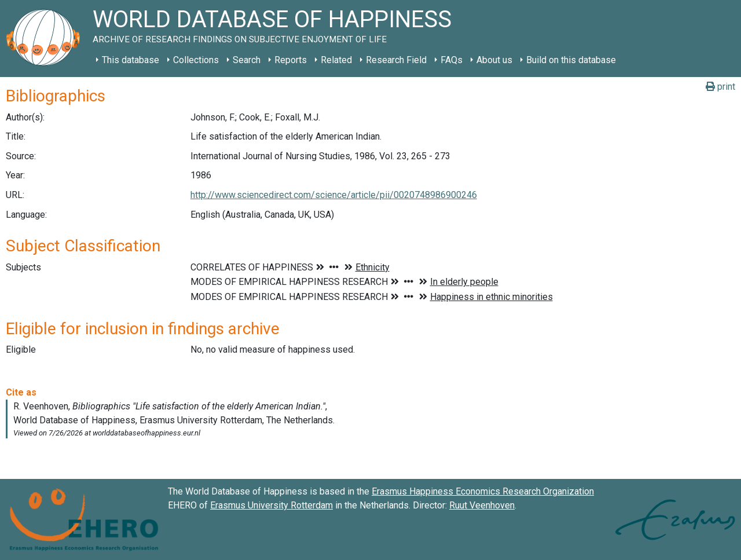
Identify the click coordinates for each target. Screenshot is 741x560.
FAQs (452, 60)
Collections (196, 60)
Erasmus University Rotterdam (272, 505)
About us (494, 60)
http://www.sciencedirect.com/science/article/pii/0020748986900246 (334, 195)
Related (336, 60)
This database (131, 60)
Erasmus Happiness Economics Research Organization (483, 491)
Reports (291, 60)
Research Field (396, 60)
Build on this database (571, 60)
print (720, 87)
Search (247, 60)
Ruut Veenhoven (482, 505)
